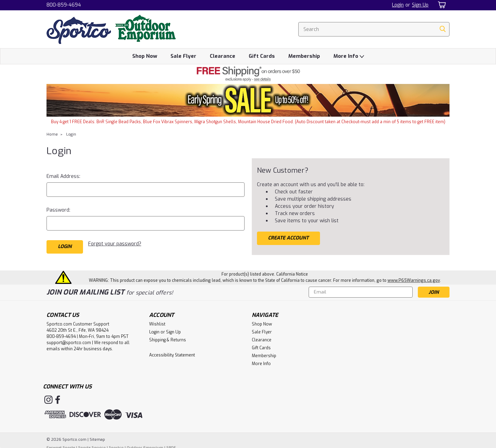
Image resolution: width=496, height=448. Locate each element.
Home (52, 134)
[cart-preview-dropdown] (441, 5)
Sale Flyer (183, 56)
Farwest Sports (61, 445)
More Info (349, 56)
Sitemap (97, 436)
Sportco (116, 445)
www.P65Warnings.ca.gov (414, 277)
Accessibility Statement (172, 352)
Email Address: (63, 176)
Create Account (288, 238)
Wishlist (157, 321)
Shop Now (145, 56)
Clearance (223, 56)
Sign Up (420, 5)
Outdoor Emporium (145, 445)
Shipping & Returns (168, 337)
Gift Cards (262, 56)
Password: (58, 210)
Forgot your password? (115, 244)
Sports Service (92, 445)
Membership (304, 56)
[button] (248, 74)
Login (398, 5)
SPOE (171, 445)
